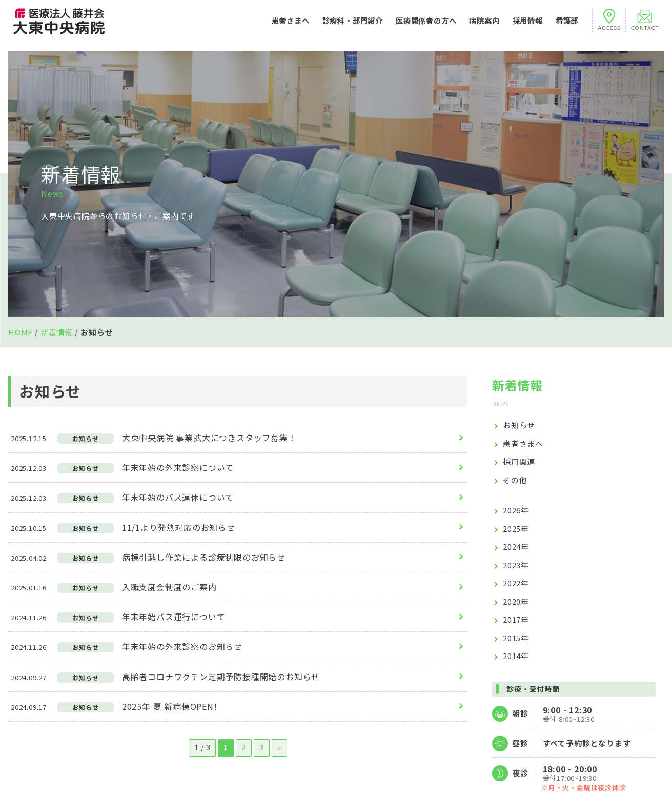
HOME (21, 332)
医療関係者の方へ (426, 25)
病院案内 (484, 25)
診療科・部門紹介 (353, 25)
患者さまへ (291, 25)
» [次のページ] (279, 747)
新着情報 (57, 332)
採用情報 (528, 25)
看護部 (567, 25)
